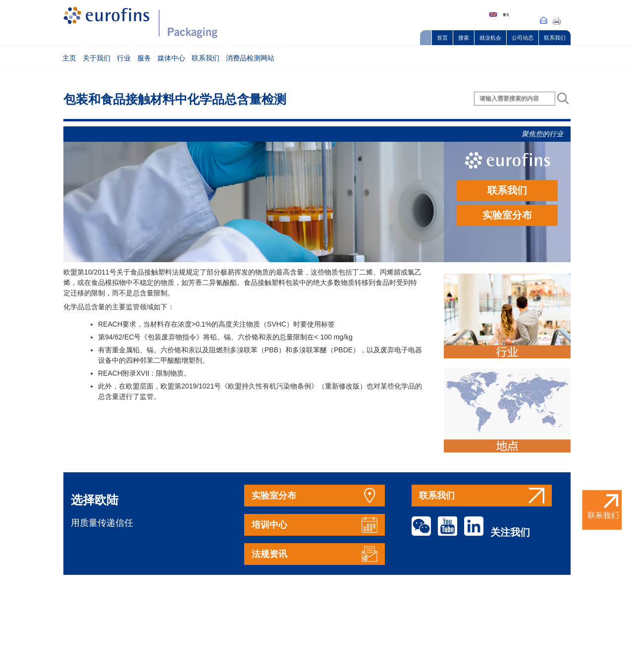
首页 (442, 38)
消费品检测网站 (250, 58)
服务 (144, 58)
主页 (69, 58)
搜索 (464, 38)
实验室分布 (507, 215)
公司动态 (523, 38)
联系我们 (555, 38)
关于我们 (97, 58)
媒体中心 (171, 58)
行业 (124, 58)
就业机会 (490, 38)
